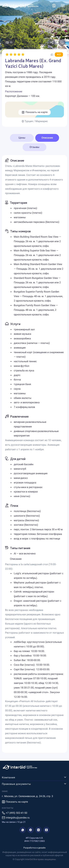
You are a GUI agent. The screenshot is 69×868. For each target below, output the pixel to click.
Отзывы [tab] (34, 147)
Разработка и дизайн (34, 848)
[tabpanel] (34, 454)
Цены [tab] (22, 138)
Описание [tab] (47, 138)
